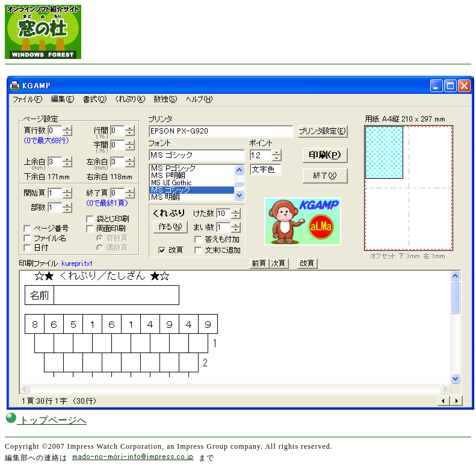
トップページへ (46, 420)
